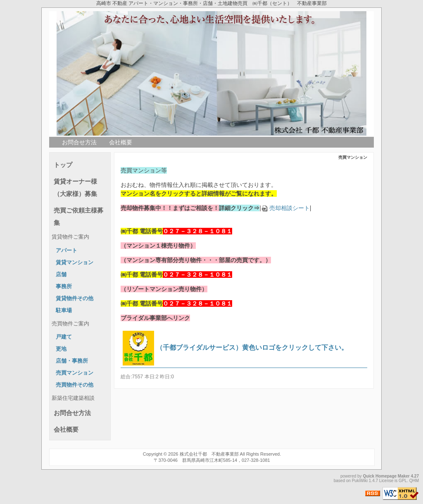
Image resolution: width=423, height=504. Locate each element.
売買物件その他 (75, 385)
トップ (63, 165)
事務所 (64, 287)
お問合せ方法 (79, 142)
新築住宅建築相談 (73, 398)
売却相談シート (285, 208)
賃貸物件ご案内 (70, 237)
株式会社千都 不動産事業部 (209, 454)
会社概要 (121, 142)
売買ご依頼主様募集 (78, 216)
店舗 (61, 275)
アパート (67, 251)
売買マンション (75, 373)
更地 (61, 349)
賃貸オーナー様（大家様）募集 (75, 188)
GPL (403, 481)
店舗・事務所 (72, 361)
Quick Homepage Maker (386, 476)
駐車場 (64, 311)
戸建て (64, 337)
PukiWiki (360, 481)
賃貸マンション (75, 263)
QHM (414, 481)
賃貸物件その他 (75, 299)
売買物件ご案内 (70, 324)
